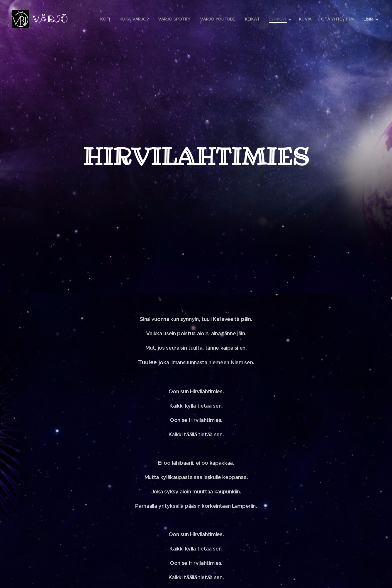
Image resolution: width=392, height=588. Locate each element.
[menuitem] (107, 19)
